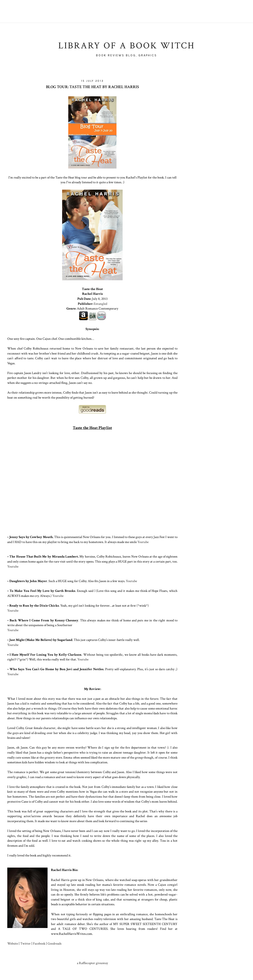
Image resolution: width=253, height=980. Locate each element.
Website (13, 943)
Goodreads (54, 943)
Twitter (25, 943)
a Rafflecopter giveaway (92, 963)
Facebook (39, 943)
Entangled (100, 304)
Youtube (143, 542)
